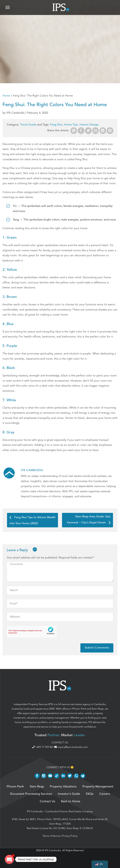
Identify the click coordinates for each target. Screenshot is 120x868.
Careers (105, 794)
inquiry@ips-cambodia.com (71, 747)
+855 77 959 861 (43, 747)
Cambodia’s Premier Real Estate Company (69, 811)
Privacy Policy (70, 836)
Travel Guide (28, 125)
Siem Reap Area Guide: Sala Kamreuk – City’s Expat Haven (89, 520)
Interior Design (89, 125)
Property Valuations (63, 787)
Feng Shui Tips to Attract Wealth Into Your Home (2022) (33, 520)
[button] (8, 7)
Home (6, 96)
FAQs (90, 794)
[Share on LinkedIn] (103, 131)
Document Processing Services (31, 794)
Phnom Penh (79, 709)
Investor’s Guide (69, 794)
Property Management (98, 787)
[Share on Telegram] (110, 131)
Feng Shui (56, 125)
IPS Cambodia (35, 811)
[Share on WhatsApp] (74, 131)
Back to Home (71, 801)
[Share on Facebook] (81, 131)
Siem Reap (98, 709)
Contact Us (47, 801)
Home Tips (71, 125)
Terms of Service (51, 836)
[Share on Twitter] (88, 131)
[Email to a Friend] (95, 131)
